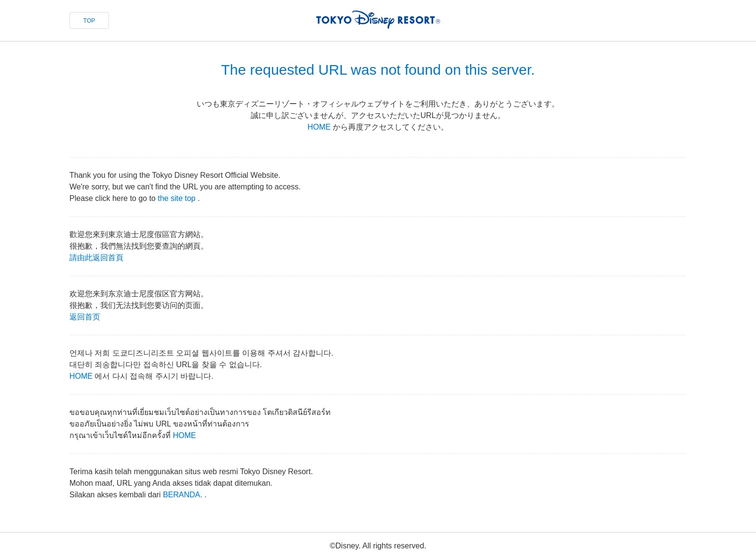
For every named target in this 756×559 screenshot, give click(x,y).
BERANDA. (183, 494)
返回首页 (85, 316)
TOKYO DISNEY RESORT (378, 20)
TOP (89, 21)
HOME (319, 127)
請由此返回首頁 (96, 257)
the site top (176, 197)
